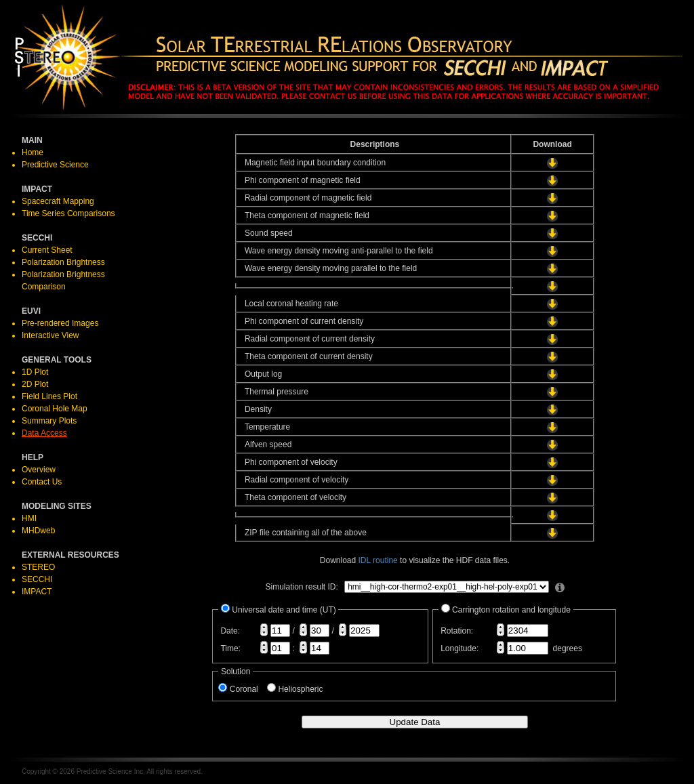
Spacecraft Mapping (58, 201)
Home (33, 152)
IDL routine (378, 560)
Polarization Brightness (63, 262)
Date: (230, 631)
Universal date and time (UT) (284, 610)
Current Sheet (47, 250)
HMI (29, 518)
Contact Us (42, 482)
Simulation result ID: (301, 587)
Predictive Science (55, 165)
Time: (230, 648)
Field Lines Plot (49, 396)
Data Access (44, 433)
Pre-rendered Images (60, 323)
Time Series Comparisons (68, 213)
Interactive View (50, 335)
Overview (39, 470)
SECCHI (37, 579)
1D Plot (35, 372)
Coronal (248, 689)
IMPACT (37, 592)
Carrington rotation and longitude (511, 610)
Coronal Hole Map (55, 409)
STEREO (38, 567)
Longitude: (460, 648)
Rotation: (457, 631)
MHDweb (38, 531)
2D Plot (35, 384)
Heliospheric (304, 689)
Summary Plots (49, 421)
